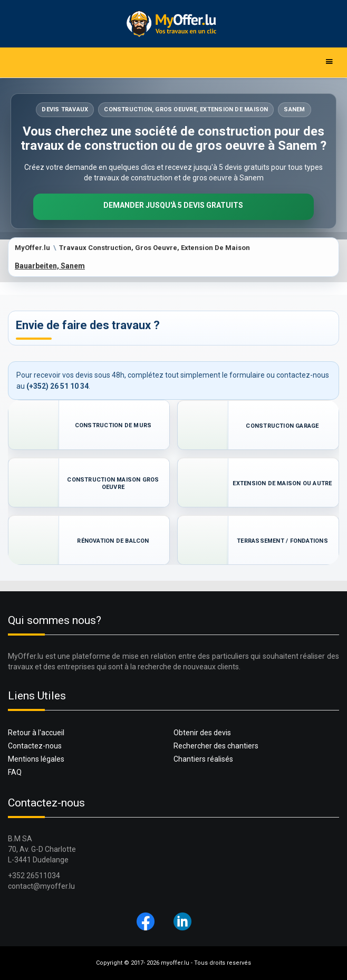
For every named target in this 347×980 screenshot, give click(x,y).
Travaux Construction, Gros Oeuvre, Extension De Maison (155, 248)
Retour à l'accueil (36, 733)
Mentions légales (36, 759)
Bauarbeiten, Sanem (50, 266)
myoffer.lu (175, 963)
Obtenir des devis (202, 733)
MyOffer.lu (32, 248)
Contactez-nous (35, 746)
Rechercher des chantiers (216, 746)
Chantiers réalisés (203, 759)
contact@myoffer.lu (41, 886)
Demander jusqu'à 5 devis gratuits (173, 205)
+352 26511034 (34, 876)
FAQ (15, 772)
